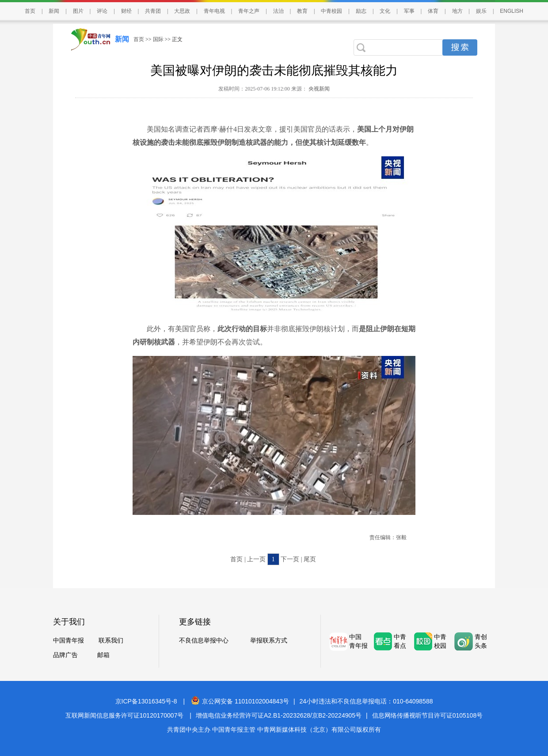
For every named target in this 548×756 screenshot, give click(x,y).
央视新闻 (318, 89)
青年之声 (249, 11)
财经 (126, 11)
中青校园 (331, 11)
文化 (385, 11)
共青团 (153, 11)
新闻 (54, 11)
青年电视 (214, 11)
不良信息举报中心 (204, 641)
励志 (361, 11)
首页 (30, 11)
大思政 (182, 11)
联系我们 (111, 641)
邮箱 (103, 655)
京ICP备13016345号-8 (146, 701)
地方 (457, 11)
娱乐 (481, 11)
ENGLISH (512, 11)
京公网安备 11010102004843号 (240, 701)
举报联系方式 (269, 641)
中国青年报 (68, 641)
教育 (302, 11)
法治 (278, 11)
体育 (433, 11)
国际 (158, 39)
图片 (78, 11)
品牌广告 (65, 655)
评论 (102, 11)
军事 (409, 11)
